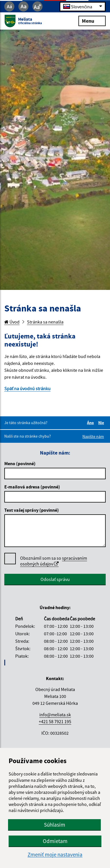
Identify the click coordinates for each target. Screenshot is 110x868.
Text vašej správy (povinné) (32, 510)
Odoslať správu (55, 579)
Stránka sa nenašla (45, 322)
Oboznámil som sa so (54, 561)
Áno (91, 423)
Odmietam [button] (55, 841)
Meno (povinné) (20, 463)
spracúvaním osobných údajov (54, 561)
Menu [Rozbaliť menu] (92, 21)
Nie (102, 423)
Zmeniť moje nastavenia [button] (55, 855)
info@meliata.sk (55, 715)
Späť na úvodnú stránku (27, 388)
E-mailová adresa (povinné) (32, 487)
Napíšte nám (93, 436)
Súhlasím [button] (55, 825)
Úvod (12, 322)
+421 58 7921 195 (55, 721)
